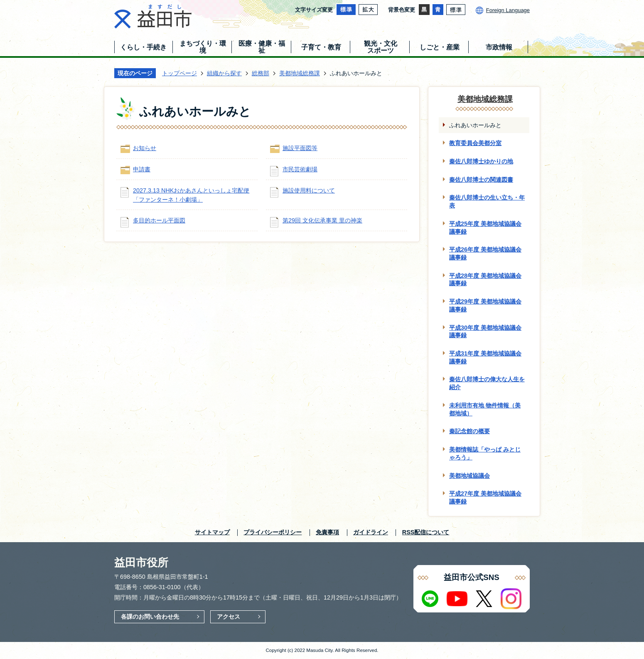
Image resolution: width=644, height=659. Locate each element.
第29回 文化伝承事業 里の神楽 (322, 220)
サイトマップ (212, 532)
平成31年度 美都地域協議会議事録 (485, 357)
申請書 (142, 169)
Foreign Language (508, 10)
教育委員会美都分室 (475, 143)
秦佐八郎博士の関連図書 (481, 180)
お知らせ (145, 148)
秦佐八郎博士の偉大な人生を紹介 (487, 383)
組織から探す (224, 73)
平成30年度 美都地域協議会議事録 (485, 332)
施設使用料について (309, 190)
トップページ (179, 73)
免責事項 (327, 532)
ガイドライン (371, 532)
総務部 (261, 73)
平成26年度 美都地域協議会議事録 (485, 253)
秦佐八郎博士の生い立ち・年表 (487, 201)
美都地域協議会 (469, 476)
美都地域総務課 (300, 73)
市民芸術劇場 (300, 169)
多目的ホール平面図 (159, 220)
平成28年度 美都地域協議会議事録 (485, 280)
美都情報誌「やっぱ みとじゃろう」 (485, 453)
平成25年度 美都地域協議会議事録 (485, 228)
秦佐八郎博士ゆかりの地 (481, 161)
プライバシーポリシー (273, 532)
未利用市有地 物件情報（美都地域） (485, 409)
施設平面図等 (300, 148)
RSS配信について (426, 532)
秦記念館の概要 (469, 431)
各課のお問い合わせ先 (150, 617)
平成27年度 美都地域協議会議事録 (485, 497)
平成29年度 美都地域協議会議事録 (485, 305)
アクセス (229, 617)
